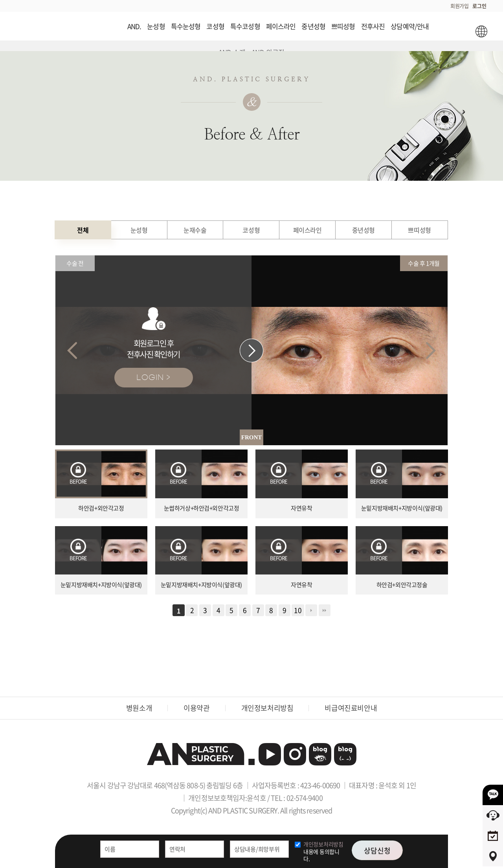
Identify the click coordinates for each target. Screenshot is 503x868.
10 (298, 610)
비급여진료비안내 (351, 708)
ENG (481, 31)
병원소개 (139, 708)
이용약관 (196, 708)
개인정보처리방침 (267, 708)
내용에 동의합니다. (323, 851)
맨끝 (325, 610)
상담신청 (377, 851)
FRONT (252, 437)
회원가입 (459, 6)
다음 (311, 610)
